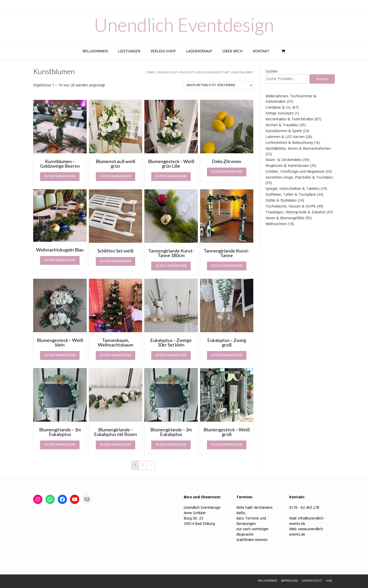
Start (151, 73)
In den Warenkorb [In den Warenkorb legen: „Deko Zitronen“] (227, 172)
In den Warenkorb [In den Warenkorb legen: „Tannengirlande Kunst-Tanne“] (227, 266)
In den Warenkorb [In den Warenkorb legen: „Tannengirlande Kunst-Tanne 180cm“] (171, 266)
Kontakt (261, 51)
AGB (329, 581)
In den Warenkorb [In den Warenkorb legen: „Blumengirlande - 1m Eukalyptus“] (60, 445)
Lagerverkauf (199, 51)
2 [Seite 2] (143, 465)
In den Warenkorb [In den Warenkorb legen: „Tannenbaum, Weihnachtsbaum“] (116, 355)
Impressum (289, 581)
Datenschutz (312, 581)
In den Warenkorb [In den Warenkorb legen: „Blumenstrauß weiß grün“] (116, 176)
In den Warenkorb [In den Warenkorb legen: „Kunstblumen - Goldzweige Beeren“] (60, 176)
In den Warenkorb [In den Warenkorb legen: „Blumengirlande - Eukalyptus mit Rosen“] (116, 445)
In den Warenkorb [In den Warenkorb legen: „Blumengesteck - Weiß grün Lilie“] (171, 176)
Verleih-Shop (163, 51)
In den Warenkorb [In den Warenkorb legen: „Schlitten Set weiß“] (116, 261)
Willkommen (95, 51)
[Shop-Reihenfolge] (218, 85)
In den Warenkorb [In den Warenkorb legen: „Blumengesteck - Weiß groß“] (227, 445)
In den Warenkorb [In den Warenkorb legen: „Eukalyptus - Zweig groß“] (227, 355)
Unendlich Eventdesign (184, 25)
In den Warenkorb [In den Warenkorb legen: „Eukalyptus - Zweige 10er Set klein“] (171, 355)
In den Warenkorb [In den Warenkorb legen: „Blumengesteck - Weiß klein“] (60, 355)
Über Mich (232, 51)
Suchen (272, 72)
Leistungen (129, 51)
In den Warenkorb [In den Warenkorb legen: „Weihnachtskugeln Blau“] (60, 260)
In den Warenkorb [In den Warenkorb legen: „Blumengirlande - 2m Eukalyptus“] (171, 445)
